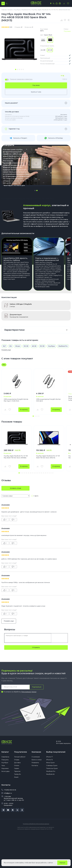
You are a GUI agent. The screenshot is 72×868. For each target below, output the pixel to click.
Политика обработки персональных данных (36, 824)
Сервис (17, 769)
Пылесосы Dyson (52, 769)
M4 (11, 346)
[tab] (16, 69)
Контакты (35, 766)
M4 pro (18, 346)
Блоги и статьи (37, 760)
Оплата (17, 766)
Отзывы (17, 760)
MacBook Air (50, 774)
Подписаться (37, 687)
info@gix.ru (8, 793)
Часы (3, 766)
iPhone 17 (49, 757)
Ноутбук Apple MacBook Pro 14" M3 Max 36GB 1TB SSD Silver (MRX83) (16, 457)
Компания (36, 752)
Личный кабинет (20, 757)
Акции (16, 777)
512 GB (26, 346)
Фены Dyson (50, 763)
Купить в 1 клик (36, 92)
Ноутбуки (51, 346)
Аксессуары (5, 771)
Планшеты (5, 760)
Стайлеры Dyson (52, 766)
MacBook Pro (63, 346)
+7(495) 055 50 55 (10, 790)
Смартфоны (5, 757)
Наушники (5, 769)
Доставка (17, 763)
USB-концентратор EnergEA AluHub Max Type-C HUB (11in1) (16, 400)
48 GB (34, 346)
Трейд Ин (17, 774)
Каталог (5, 752)
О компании (36, 757)
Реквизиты (35, 763)
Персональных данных (29, 692)
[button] (35, 190)
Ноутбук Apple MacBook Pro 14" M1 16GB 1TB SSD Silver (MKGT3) (48, 457)
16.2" (4, 346)
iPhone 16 (49, 760)
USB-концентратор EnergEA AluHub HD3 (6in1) (48, 400)
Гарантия (17, 771)
